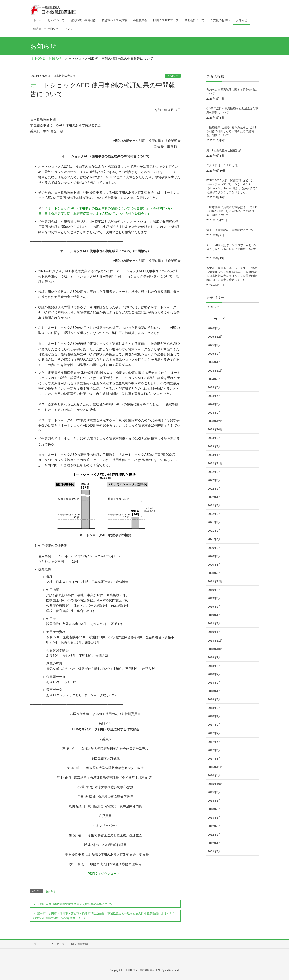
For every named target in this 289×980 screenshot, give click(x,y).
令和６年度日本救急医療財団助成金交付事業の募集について (75, 904)
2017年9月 (214, 725)
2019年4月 (214, 615)
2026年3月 (214, 328)
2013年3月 (214, 809)
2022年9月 (214, 472)
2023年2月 (214, 446)
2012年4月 (214, 843)
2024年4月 (214, 404)
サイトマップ (56, 944)
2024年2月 (214, 413)
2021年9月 (214, 522)
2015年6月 (214, 792)
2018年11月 (215, 641)
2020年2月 (214, 573)
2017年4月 (214, 750)
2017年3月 (214, 759)
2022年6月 (214, 480)
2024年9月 (214, 379)
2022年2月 (214, 514)
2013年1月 (214, 818)
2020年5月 (214, 556)
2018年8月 (214, 666)
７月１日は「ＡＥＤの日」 (223, 165)
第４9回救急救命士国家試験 (224, 150)
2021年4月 (214, 539)
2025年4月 (214, 362)
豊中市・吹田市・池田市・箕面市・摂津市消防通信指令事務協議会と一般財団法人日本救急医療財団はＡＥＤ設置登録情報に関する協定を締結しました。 (104, 916)
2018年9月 (214, 657)
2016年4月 (214, 775)
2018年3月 (214, 699)
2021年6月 (214, 531)
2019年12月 (215, 581)
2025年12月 (215, 337)
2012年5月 (214, 835)
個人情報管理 (79, 944)
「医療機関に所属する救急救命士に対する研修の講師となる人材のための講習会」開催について (232, 131)
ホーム (38, 944)
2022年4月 (214, 497)
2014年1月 (214, 801)
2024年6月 (214, 387)
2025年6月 (214, 354)
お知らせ (173, 76)
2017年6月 (214, 742)
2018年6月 (214, 683)
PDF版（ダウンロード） (105, 874)
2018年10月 (215, 649)
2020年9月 (214, 548)
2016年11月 (215, 767)
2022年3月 (214, 505)
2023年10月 (215, 429)
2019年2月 (214, 623)
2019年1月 (214, 632)
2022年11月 (215, 463)
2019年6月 (214, 598)
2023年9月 (214, 438)
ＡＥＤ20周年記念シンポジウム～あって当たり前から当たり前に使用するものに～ (232, 249)
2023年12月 (215, 421)
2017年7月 (214, 733)
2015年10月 (215, 784)
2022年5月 (214, 489)
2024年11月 (215, 371)
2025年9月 (214, 345)
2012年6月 (214, 826)
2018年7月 (214, 674)
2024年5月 (214, 396)
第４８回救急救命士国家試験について (230, 230)
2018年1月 (214, 716)
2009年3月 (214, 851)
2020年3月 (214, 565)
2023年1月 (214, 455)
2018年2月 (214, 708)
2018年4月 (214, 691)
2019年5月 (214, 607)
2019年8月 (214, 590)
